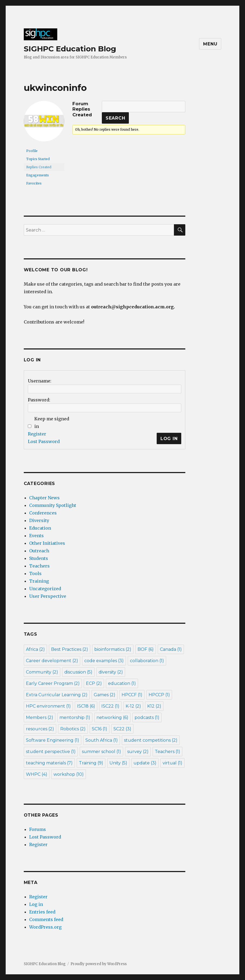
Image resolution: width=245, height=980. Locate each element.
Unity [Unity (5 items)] (118, 763)
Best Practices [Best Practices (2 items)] (70, 649)
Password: (39, 400)
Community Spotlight (53, 505)
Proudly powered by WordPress (99, 964)
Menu (210, 44)
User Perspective (48, 596)
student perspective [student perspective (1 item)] (51, 752)
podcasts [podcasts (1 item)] (147, 717)
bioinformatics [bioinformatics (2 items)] (113, 649)
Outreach (39, 551)
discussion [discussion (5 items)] (78, 672)
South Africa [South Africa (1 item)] (102, 740)
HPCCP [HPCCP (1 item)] (159, 695)
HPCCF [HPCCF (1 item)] (132, 695)
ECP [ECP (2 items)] (94, 683)
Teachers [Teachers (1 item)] (167, 752)
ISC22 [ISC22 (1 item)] (110, 706)
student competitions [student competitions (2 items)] (151, 740)
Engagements (38, 175)
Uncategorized (45, 589)
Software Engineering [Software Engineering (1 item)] (53, 740)
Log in (36, 904)
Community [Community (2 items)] (42, 672)
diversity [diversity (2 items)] (111, 672)
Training (39, 581)
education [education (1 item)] (122, 683)
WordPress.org (45, 927)
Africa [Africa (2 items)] (35, 649)
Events (36, 536)
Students (39, 558)
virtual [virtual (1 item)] (172, 763)
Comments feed (46, 919)
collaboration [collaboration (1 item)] (147, 661)
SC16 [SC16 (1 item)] (100, 729)
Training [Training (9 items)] (91, 763)
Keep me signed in (52, 423)
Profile (32, 151)
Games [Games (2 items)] (105, 695)
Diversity (39, 520)
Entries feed (42, 912)
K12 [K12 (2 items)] (154, 706)
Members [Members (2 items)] (40, 717)
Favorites (34, 183)
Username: (40, 381)
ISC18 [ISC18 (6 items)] (86, 706)
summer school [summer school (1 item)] (101, 752)
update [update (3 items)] (145, 763)
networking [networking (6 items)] (112, 717)
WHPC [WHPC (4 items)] (37, 774)
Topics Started (38, 159)
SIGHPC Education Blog (70, 49)
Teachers (39, 566)
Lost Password (44, 441)
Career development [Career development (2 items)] (52, 661)
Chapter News (44, 498)
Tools (35, 573)
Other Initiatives (47, 543)
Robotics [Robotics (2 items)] (73, 729)
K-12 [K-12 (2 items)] (133, 706)
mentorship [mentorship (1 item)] (75, 717)
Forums (38, 829)
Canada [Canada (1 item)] (171, 649)
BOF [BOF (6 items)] (146, 649)
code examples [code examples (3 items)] (104, 661)
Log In (169, 439)
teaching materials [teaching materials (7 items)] (49, 763)
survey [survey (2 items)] (138, 752)
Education (40, 528)
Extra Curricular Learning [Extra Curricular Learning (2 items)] (57, 695)
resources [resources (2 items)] (40, 729)
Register (37, 434)
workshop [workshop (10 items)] (69, 774)
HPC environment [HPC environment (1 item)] (48, 706)
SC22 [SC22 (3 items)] (122, 729)
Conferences (43, 513)
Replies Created (39, 167)
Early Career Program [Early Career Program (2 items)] (53, 683)
